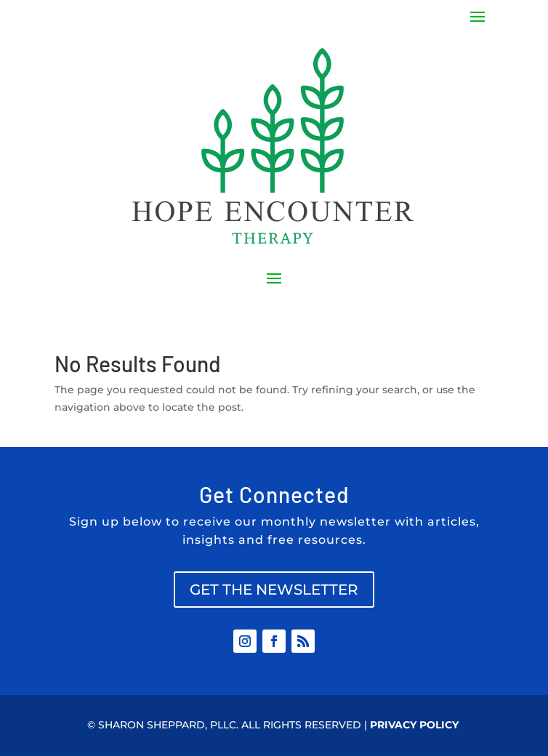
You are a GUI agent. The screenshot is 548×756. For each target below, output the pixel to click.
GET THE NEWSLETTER (274, 590)
